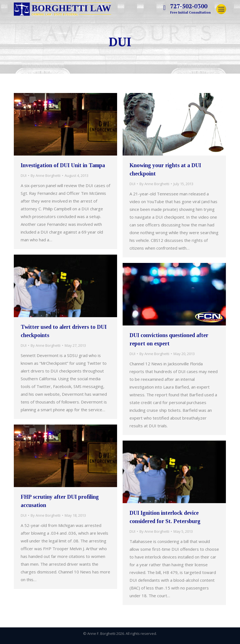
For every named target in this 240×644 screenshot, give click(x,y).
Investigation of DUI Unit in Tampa (63, 165)
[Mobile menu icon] (221, 9)
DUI (24, 175)
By (46, 175)
